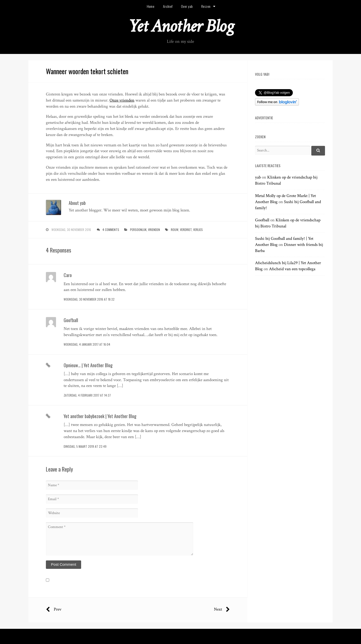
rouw (175, 230)
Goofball (71, 320)
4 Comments (111, 230)
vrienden (154, 230)
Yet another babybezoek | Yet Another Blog (100, 416)
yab (258, 177)
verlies (198, 230)
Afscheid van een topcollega (292, 269)
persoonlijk (138, 230)
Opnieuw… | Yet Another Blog (88, 365)
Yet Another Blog (181, 26)
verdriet (186, 230)
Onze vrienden (122, 100)
